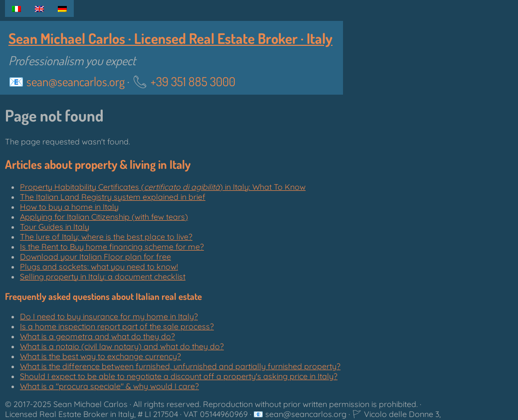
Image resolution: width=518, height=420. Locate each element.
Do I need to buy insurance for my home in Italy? (109, 316)
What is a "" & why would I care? (109, 386)
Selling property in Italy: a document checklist (103, 277)
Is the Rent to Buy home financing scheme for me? (112, 247)
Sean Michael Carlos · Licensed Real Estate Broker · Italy (171, 38)
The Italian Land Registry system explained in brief (113, 197)
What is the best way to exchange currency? (100, 356)
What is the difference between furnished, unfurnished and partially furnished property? (180, 366)
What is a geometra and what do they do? (97, 336)
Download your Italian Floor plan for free (95, 257)
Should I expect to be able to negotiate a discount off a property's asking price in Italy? (179, 376)
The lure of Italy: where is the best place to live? (106, 237)
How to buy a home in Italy (69, 207)
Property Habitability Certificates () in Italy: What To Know (163, 187)
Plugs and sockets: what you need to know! (99, 267)
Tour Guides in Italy (55, 227)
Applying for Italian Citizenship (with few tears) (104, 217)
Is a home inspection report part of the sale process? (117, 326)
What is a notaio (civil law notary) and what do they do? (122, 346)
